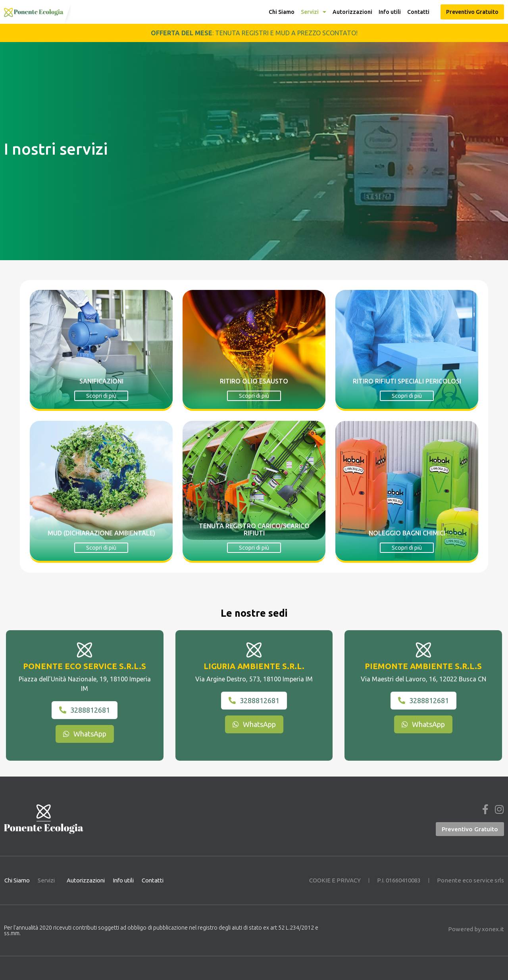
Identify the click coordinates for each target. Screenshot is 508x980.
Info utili (390, 12)
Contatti (418, 12)
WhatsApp (85, 734)
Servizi (314, 12)
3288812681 (85, 710)
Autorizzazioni (352, 12)
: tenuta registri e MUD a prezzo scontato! (254, 33)
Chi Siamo (282, 12)
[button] (472, 12)
